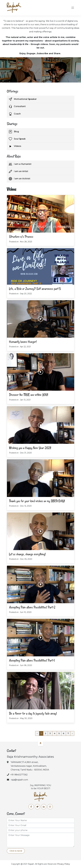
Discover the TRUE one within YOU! (29, 395)
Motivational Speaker (23, 99)
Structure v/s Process (21, 237)
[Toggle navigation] (73, 8)
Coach (15, 114)
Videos (15, 146)
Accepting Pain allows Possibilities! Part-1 (32, 660)
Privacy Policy (64, 864)
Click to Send (16, 851)
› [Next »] (72, 733)
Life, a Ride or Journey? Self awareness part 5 (35, 289)
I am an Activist (19, 179)
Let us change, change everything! (27, 554)
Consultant (17, 107)
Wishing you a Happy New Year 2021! (30, 448)
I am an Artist (18, 171)
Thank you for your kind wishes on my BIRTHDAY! (37, 501)
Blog (14, 132)
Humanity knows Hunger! (23, 342)
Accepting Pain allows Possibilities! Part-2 (32, 607)
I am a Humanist (20, 164)
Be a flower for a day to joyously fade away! (33, 713)
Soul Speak (17, 139)
